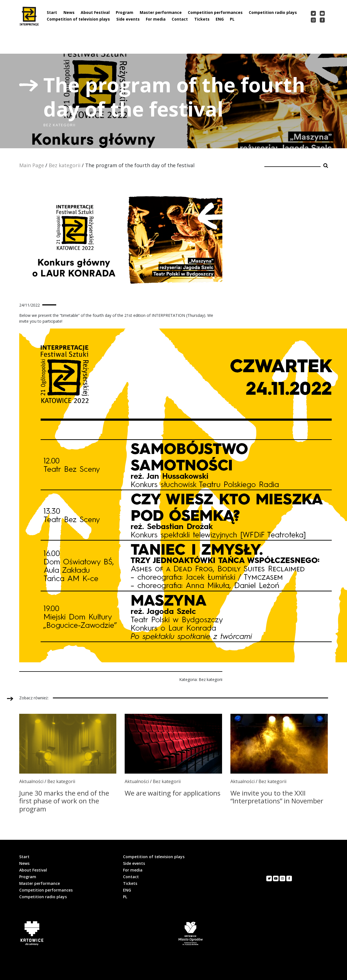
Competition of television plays (78, 19)
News (69, 12)
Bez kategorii (65, 165)
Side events (128, 19)
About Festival (95, 12)
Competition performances (215, 12)
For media (156, 19)
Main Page (32, 165)
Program (125, 12)
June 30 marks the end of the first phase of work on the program (64, 801)
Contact (180, 19)
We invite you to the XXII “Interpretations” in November (277, 797)
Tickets (202, 19)
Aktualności (31, 781)
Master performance (161, 12)
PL (232, 19)
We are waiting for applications (173, 793)
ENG (220, 19)
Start (52, 12)
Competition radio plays (273, 12)
